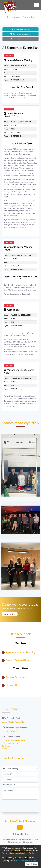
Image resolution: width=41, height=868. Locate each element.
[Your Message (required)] (20, 794)
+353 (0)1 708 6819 (9, 731)
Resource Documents (16, 677)
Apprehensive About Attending (20, 652)
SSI (29, 842)
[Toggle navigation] (37, 5)
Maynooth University (10, 839)
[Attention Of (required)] (20, 768)
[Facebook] (20, 828)
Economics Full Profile (20, 29)
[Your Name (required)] (20, 779)
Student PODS (13, 685)
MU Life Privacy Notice (26, 860)
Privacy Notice (21, 834)
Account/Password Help (17, 660)
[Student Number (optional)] (20, 784)
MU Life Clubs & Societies (21, 821)
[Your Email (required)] (20, 774)
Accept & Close (31, 864)
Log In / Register (10, 614)
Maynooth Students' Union (29, 839)
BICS (14, 842)
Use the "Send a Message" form (14, 722)
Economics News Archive (20, 34)
